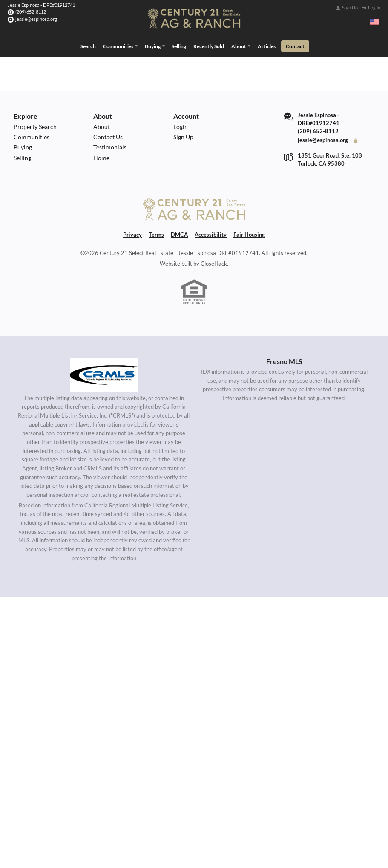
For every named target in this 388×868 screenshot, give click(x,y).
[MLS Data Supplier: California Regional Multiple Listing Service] (104, 373)
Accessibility (211, 233)
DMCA (179, 233)
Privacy (132, 233)
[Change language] (374, 22)
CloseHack (214, 262)
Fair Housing (249, 233)
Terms (156, 233)
